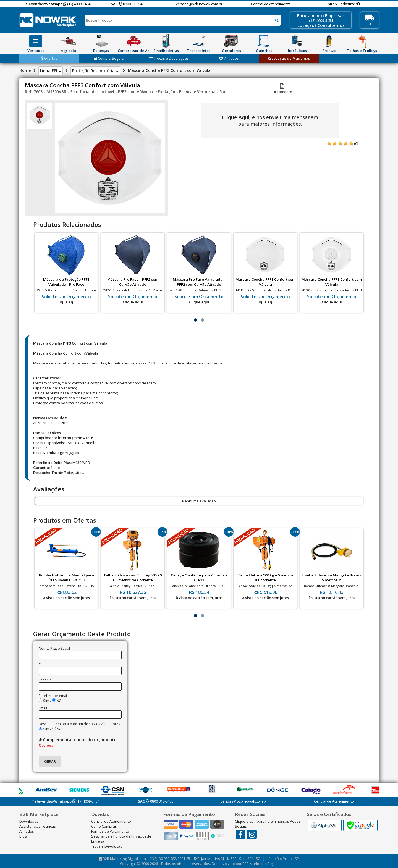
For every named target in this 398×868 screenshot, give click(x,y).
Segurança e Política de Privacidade (121, 836)
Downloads (29, 821)
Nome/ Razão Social (54, 648)
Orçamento (282, 89)
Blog (23, 836)
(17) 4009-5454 (77, 4)
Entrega (98, 841)
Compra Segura (109, 58)
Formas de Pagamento (110, 831)
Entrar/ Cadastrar (341, 4)
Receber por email (53, 696)
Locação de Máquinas (289, 58)
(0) (356, 143)
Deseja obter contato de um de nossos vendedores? (80, 724)
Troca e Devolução (107, 846)
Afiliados (229, 58)
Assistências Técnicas (38, 826)
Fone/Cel (46, 680)
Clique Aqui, (236, 117)
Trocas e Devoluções (169, 58)
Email (43, 708)
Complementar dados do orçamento (78, 742)
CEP (42, 664)
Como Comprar (104, 826)
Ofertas (49, 58)
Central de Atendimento (271, 4)
